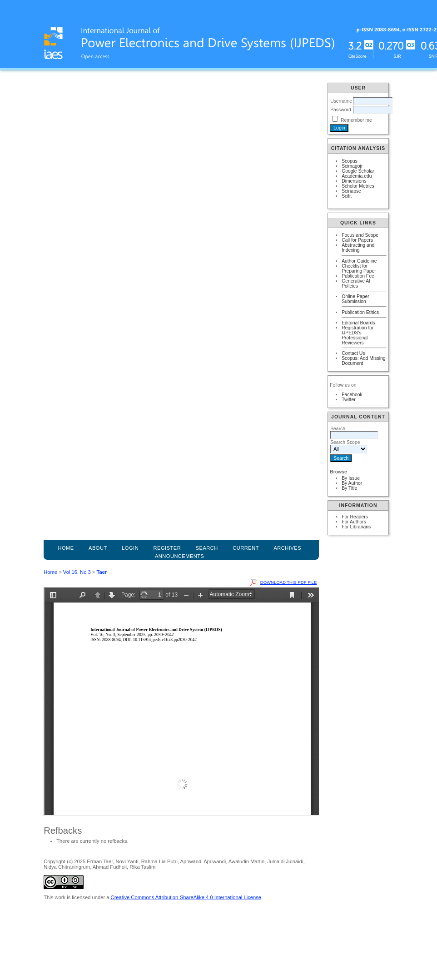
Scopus (350, 161)
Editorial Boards (358, 323)
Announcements (180, 556)
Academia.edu (357, 176)
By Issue (351, 478)
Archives (287, 548)
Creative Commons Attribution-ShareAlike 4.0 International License (186, 897)
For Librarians (356, 527)
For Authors (354, 522)
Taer (102, 572)
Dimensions (354, 181)
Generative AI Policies (356, 284)
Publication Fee (358, 276)
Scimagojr (352, 166)
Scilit (347, 196)
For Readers (355, 517)
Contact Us (353, 353)
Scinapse (351, 191)
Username (341, 101)
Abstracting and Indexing (358, 248)
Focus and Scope (360, 235)
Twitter (349, 400)
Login (130, 548)
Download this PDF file (288, 582)
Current (246, 548)
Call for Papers (357, 240)
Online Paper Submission (355, 299)
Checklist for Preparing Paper (359, 269)
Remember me (356, 120)
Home (66, 548)
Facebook (352, 395)
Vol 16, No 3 (77, 572)
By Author (352, 483)
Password (341, 110)
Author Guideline (359, 261)
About (98, 548)
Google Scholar (358, 171)
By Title (349, 488)
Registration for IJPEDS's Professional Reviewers (358, 335)
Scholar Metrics (358, 186)
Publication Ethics (360, 312)
